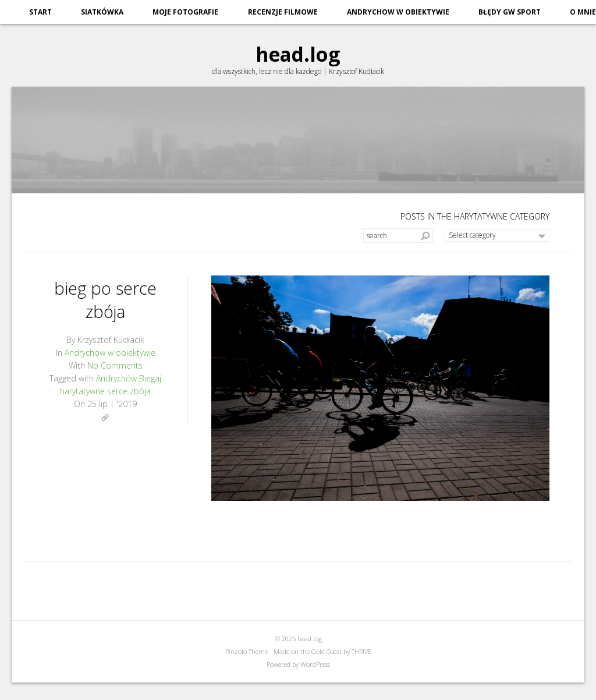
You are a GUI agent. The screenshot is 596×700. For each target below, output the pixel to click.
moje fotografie (185, 12)
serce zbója (129, 391)
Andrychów (116, 378)
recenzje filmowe (283, 12)
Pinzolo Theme (246, 651)
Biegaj (150, 378)
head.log (298, 53)
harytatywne (82, 391)
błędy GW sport (510, 12)
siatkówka (102, 12)
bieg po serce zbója (106, 298)
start (40, 12)
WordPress (315, 664)
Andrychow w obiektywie (398, 12)
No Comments (115, 365)
